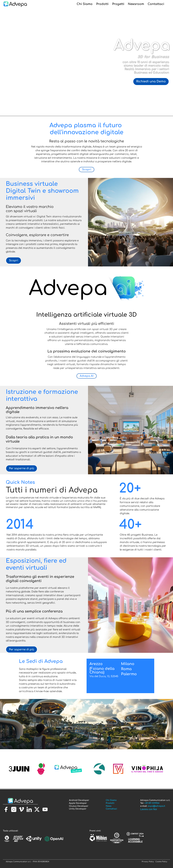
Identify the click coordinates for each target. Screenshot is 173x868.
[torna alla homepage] (20, 801)
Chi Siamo (85, 4)
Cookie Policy (161, 862)
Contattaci (156, 4)
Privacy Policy (148, 862)
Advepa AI (87, 376)
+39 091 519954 (152, 803)
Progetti (118, 4)
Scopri (87, 169)
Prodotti (102, 4)
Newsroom (136, 4)
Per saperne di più (22, 468)
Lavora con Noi (149, 809)
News (109, 806)
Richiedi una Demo (151, 81)
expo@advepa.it (156, 806)
